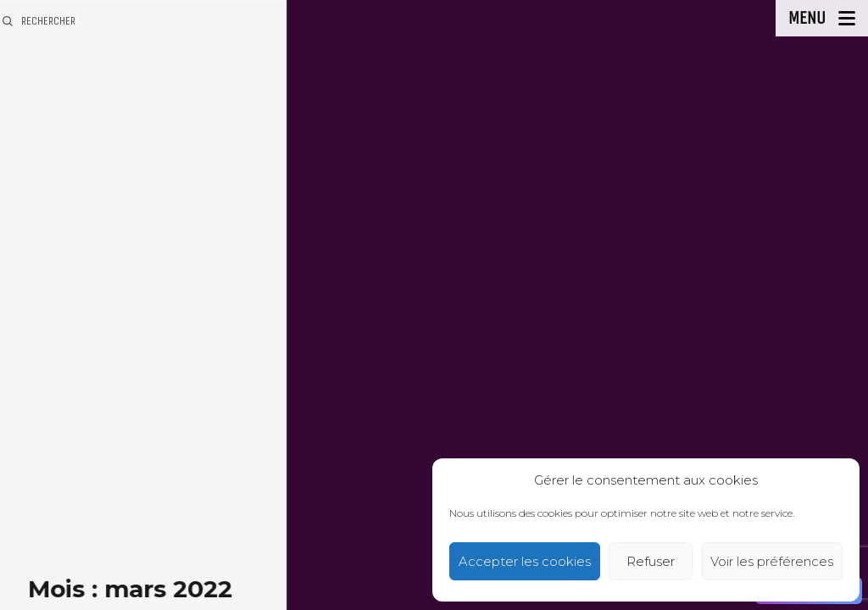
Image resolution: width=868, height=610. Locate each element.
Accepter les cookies (525, 561)
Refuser (651, 561)
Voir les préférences (772, 561)
